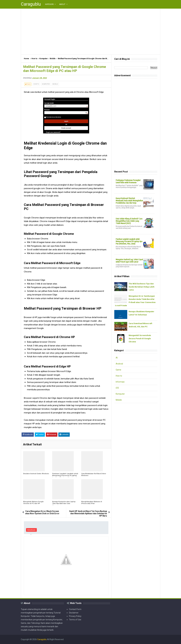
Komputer (46, 84)
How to (36, 84)
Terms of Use (75, 620)
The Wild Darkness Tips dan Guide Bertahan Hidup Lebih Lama (142, 287)
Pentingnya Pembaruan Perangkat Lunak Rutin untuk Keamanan (128, 181)
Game (118, 370)
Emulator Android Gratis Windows (36, 474)
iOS (117, 388)
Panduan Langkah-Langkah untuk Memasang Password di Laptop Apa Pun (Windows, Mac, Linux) (65, 475)
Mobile (55, 84)
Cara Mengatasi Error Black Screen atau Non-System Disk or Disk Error (42, 512)
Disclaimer (74, 613)
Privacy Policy (75, 616)
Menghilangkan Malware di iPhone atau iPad (92, 503)
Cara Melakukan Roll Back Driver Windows (94, 475)
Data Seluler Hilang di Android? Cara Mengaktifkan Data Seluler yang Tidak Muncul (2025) (129, 221)
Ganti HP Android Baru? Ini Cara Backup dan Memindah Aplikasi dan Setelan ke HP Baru (88, 513)
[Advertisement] (91, 32)
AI (117, 358)
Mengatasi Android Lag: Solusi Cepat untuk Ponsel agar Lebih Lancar (129, 261)
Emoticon (31, 530)
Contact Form (75, 609)
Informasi (120, 382)
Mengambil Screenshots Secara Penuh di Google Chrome (140, 339)
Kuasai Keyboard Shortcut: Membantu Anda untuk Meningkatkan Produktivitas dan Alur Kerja (129, 201)
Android (119, 364)
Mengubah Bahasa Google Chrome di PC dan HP (33, 503)
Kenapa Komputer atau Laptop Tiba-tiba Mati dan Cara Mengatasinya (64, 503)
